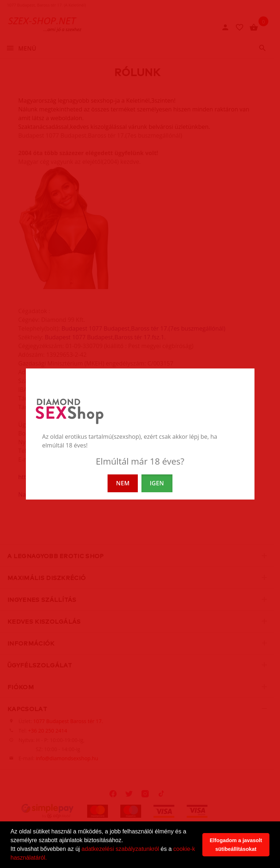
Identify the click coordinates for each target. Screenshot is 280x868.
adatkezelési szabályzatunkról (120, 849)
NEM (123, 483)
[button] (50, 859)
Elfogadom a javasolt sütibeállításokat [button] (236, 845)
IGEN (157, 483)
